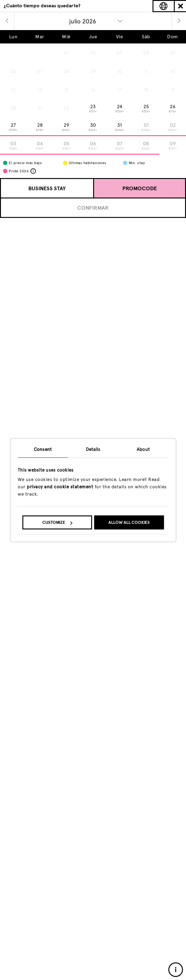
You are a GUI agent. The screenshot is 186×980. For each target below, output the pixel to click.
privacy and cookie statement (60, 487)
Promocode (140, 188)
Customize (57, 523)
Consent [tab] (43, 449)
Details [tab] (93, 449)
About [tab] (143, 449)
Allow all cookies (129, 523)
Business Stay (47, 188)
